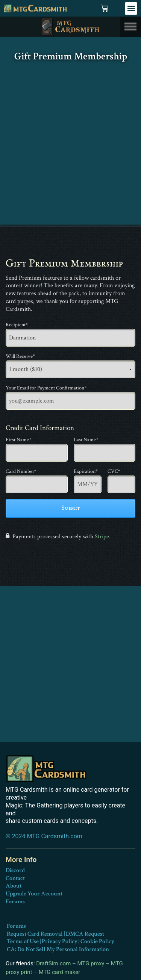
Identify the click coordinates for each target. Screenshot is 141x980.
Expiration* (85, 471)
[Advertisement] (70, 152)
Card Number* (21, 471)
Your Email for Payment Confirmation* (46, 388)
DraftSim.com (53, 963)
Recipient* (17, 325)
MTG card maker (60, 972)
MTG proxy (91, 963)
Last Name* (86, 440)
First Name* (18, 440)
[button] (131, 8)
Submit (71, 508)
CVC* (114, 471)
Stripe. (103, 537)
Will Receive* (20, 356)
